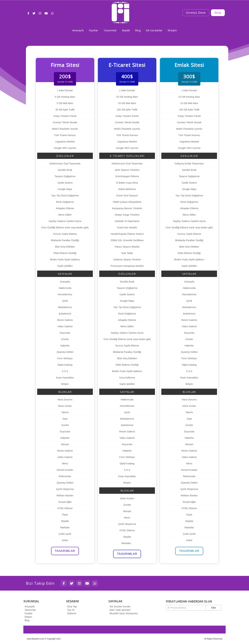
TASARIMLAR (65, 551)
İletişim (28, 617)
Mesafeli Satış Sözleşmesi (123, 613)
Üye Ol (70, 610)
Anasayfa (29, 606)
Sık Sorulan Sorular (119, 606)
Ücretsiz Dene (196, 13)
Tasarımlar (30, 610)
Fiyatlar (28, 613)
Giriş (218, 13)
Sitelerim (71, 613)
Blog (26, 620)
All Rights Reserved (213, 639)
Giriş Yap (71, 606)
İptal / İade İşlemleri (119, 610)
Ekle (214, 608)
